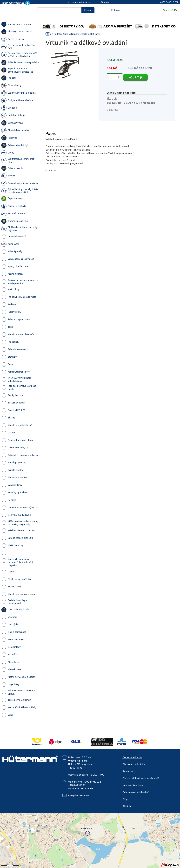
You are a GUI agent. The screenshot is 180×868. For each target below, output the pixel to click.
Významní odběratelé (79, 2)
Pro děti (56, 34)
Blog (125, 799)
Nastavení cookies (133, 785)
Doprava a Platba (132, 757)
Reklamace (129, 771)
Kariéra (127, 806)
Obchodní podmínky (134, 764)
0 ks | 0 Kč (170, 10)
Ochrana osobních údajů (136, 792)
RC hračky (95, 34)
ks (115, 77)
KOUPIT (135, 77)
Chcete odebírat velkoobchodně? (141, 778)
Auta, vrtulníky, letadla (75, 34)
